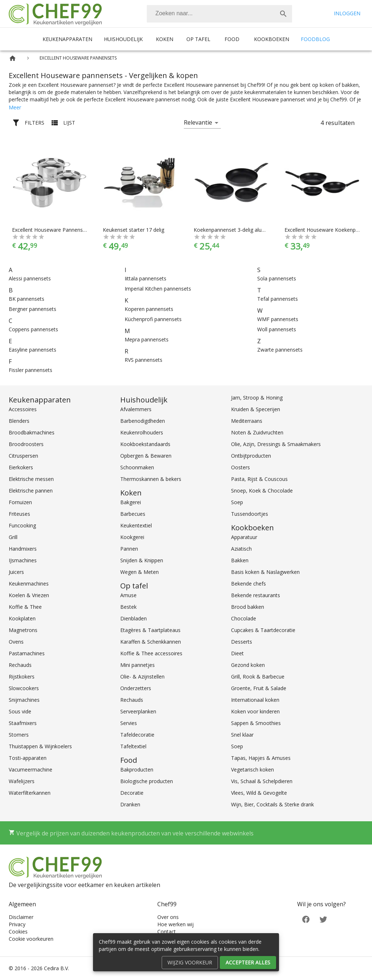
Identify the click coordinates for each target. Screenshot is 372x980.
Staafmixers (23, 723)
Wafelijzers (22, 781)
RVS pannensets (143, 360)
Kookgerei (132, 537)
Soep (237, 502)
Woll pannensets (277, 329)
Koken (165, 39)
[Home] (13, 58)
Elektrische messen (31, 479)
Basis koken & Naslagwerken (265, 572)
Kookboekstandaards (145, 444)
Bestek (128, 607)
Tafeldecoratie (137, 735)
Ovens (16, 642)
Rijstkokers (22, 677)
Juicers (16, 572)
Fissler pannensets (31, 370)
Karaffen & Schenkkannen (151, 642)
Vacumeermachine (31, 770)
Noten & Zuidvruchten (257, 432)
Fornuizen (20, 502)
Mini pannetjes (138, 665)
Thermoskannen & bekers (151, 479)
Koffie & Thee (25, 607)
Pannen (129, 549)
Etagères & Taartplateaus (150, 630)
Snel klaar (242, 735)
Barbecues (133, 514)
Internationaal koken (255, 700)
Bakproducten (137, 770)
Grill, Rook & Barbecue (258, 677)
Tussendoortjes (250, 514)
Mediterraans (247, 421)
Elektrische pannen (31, 491)
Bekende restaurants (256, 595)
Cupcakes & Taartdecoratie (263, 630)
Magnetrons (23, 630)
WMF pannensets (278, 319)
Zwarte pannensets (280, 350)
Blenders (19, 421)
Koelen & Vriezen (29, 595)
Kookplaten (22, 618)
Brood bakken (248, 607)
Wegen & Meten (139, 572)
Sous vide (20, 711)
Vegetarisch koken (252, 770)
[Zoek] (283, 14)
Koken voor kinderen (255, 711)
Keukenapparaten (67, 39)
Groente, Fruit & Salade (259, 688)
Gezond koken (248, 665)
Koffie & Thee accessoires (151, 653)
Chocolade (244, 618)
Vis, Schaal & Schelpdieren (262, 781)
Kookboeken (272, 39)
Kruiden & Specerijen (256, 409)
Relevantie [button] (198, 122)
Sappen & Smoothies (256, 723)
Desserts (242, 642)
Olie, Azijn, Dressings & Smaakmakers (276, 444)
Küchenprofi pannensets (153, 319)
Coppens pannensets (33, 329)
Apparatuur (244, 537)
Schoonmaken (137, 467)
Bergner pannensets (33, 309)
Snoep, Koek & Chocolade (262, 491)
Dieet (237, 653)
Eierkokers (21, 467)
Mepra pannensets (147, 339)
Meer (15, 107)
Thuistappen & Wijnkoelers (40, 746)
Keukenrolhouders (142, 432)
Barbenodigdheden (143, 421)
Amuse (128, 595)
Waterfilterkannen (30, 793)
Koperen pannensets (149, 309)
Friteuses (19, 514)
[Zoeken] (211, 14)
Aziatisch (241, 549)
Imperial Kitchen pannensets (158, 289)
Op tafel (198, 39)
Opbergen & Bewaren (146, 456)
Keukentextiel (136, 525)
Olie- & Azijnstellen (142, 677)
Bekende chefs (248, 584)
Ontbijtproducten (251, 456)
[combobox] (219, 14)
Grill (13, 537)
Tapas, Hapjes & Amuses (261, 758)
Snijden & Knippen (142, 560)
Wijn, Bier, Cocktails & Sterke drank (272, 804)
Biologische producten (147, 781)
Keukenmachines (29, 584)
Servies (129, 723)
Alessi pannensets (30, 278)
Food (232, 39)
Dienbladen (134, 618)
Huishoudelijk (123, 39)
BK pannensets (27, 299)
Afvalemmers (136, 409)
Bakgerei (131, 502)
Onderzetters (136, 688)
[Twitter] (323, 919)
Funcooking (22, 525)
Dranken (130, 804)
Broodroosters (26, 444)
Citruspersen (23, 456)
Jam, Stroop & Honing (257, 398)
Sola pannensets (277, 278)
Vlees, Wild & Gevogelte (259, 793)
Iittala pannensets (145, 278)
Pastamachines (27, 653)
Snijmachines (24, 700)
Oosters (240, 467)
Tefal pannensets (278, 299)
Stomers (19, 735)
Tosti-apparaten (28, 758)
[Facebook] (306, 919)
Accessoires (23, 409)
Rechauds (20, 665)
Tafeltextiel (133, 746)
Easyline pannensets (33, 350)
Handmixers (23, 549)
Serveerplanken (138, 711)
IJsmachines (23, 560)
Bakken (240, 560)
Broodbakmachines (32, 432)
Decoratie (132, 793)
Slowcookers (24, 688)
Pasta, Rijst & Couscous (259, 479)
